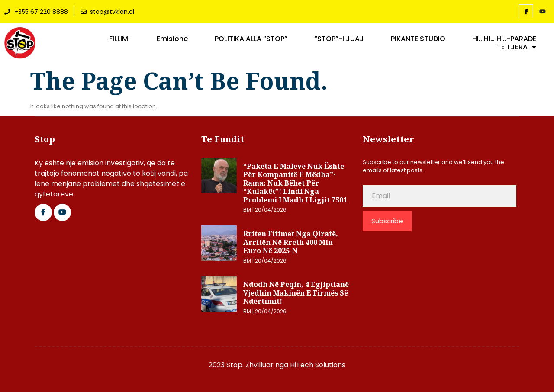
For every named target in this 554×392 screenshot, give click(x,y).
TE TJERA (517, 47)
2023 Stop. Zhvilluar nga (249, 365)
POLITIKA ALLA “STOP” (251, 39)
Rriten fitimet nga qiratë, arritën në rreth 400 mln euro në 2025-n (291, 242)
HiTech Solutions (318, 365)
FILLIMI (119, 39)
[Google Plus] (62, 212)
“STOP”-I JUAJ (339, 39)
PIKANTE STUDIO (418, 39)
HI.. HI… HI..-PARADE (504, 39)
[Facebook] (526, 11)
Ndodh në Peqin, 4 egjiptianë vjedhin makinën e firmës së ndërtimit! (296, 293)
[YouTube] (542, 12)
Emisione (172, 39)
